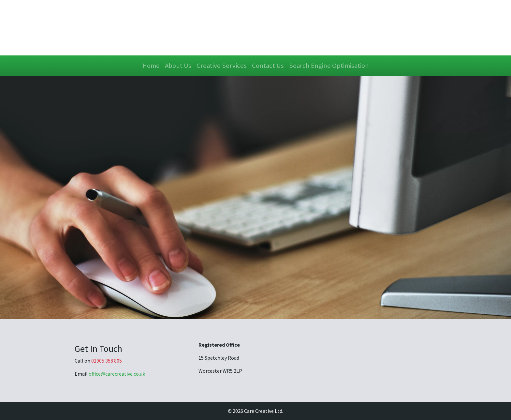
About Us (178, 66)
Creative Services (222, 66)
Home (151, 66)
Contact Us (268, 66)
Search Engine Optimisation (329, 66)
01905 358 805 (107, 361)
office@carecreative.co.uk (117, 374)
